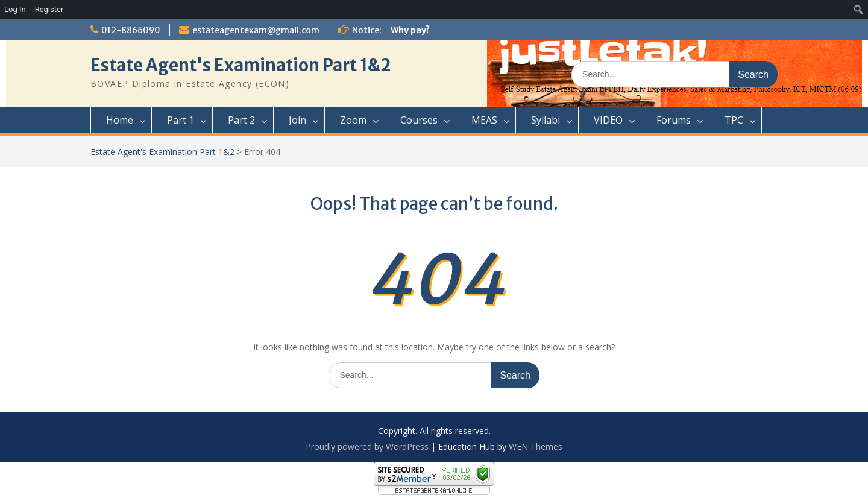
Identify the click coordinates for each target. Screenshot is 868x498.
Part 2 (241, 120)
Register (49, 9)
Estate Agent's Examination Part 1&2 (241, 65)
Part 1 (181, 120)
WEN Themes (536, 446)
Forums (674, 120)
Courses (419, 120)
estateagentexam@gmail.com (256, 30)
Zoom (353, 120)
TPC (734, 120)
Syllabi (546, 120)
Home (120, 120)
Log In (15, 9)
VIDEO (608, 120)
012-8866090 (131, 30)
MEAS (484, 120)
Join (297, 120)
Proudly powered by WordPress (367, 446)
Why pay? (410, 30)
